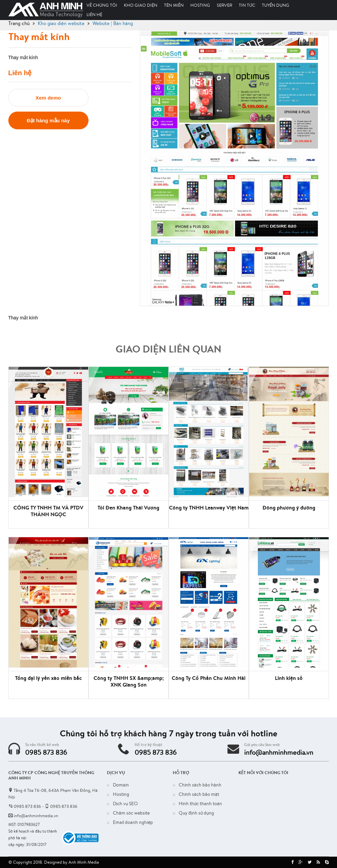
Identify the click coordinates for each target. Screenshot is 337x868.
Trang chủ (19, 23)
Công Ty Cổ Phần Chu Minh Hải (209, 678)
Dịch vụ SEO (125, 804)
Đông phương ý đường (289, 508)
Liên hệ (94, 15)
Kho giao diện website (61, 23)
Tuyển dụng (276, 5)
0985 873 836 (46, 752)
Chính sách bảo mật (199, 794)
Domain (121, 785)
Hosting (200, 5)
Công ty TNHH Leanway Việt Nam (209, 508)
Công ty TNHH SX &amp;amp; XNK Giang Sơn (129, 681)
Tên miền (174, 5)
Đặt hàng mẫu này (48, 120)
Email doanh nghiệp (133, 822)
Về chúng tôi (102, 5)
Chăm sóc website (131, 813)
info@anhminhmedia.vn (279, 752)
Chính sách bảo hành (200, 785)
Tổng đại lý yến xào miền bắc (48, 678)
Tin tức (247, 5)
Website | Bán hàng (113, 23)
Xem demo (48, 98)
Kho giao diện (141, 5)
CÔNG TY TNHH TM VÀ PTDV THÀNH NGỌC (48, 511)
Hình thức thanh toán (200, 804)
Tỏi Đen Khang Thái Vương (128, 508)
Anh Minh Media (84, 862)
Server (224, 5)
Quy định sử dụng (196, 813)
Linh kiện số (289, 678)
